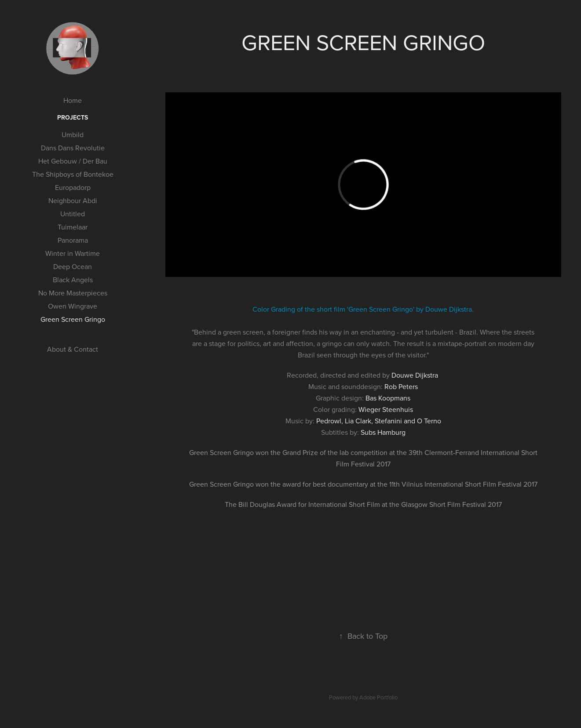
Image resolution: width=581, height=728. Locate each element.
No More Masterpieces (73, 293)
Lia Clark (358, 421)
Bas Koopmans (388, 398)
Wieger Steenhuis (386, 409)
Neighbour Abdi (73, 200)
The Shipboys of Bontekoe (73, 174)
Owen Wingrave (73, 306)
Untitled (73, 214)
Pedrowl (329, 421)
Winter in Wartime (73, 253)
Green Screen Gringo (73, 319)
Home (73, 100)
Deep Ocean (73, 266)
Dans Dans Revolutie (73, 148)
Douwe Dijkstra (415, 375)
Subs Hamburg (383, 432)
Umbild (73, 135)
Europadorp (73, 187)
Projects (73, 117)
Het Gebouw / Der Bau (73, 161)
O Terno (429, 421)
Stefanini (388, 421)
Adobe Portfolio (378, 697)
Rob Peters (401, 386)
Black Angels (73, 280)
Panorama (73, 240)
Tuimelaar (73, 227)
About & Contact (73, 349)
